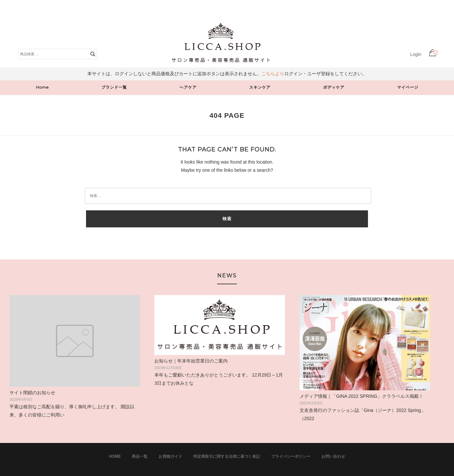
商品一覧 (140, 456)
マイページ (408, 87)
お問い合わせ (333, 456)
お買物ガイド (170, 456)
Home (42, 87)
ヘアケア (188, 87)
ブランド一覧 (114, 87)
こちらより (273, 74)
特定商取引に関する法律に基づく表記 (227, 456)
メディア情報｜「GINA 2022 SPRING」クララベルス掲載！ (361, 396)
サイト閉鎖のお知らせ (32, 393)
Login (416, 54)
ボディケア (334, 87)
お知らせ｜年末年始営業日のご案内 (191, 361)
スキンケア (260, 87)
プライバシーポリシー (291, 456)
